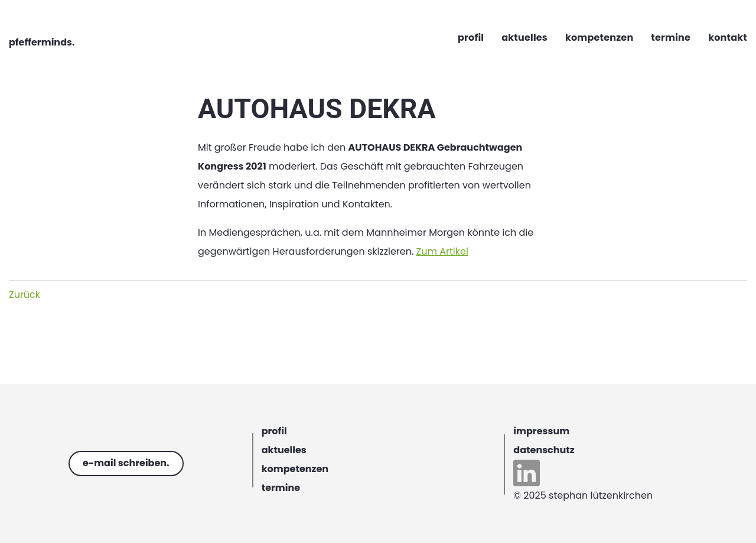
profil (274, 431)
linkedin (527, 473)
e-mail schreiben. (126, 463)
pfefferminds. (42, 42)
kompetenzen (295, 469)
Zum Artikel (442, 251)
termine (281, 488)
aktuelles (284, 450)
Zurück (25, 295)
